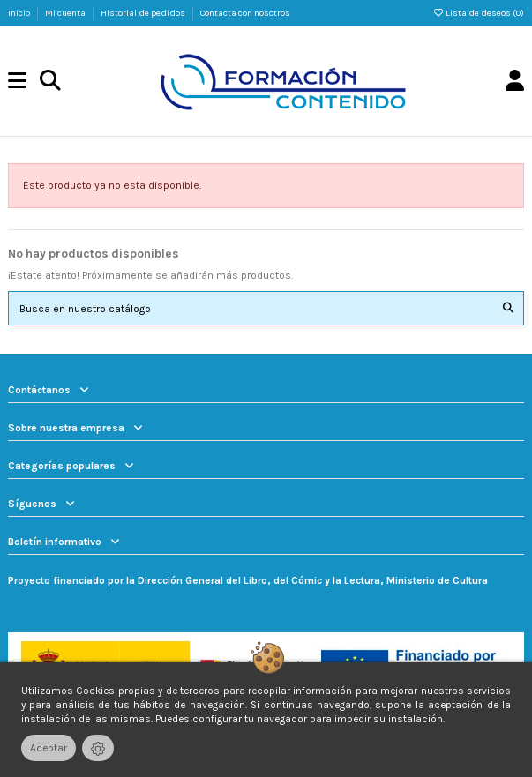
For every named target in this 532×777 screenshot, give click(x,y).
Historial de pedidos (144, 13)
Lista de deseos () (478, 13)
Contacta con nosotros (245, 13)
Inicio (20, 13)
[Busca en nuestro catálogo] (508, 308)
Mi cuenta (66, 13)
